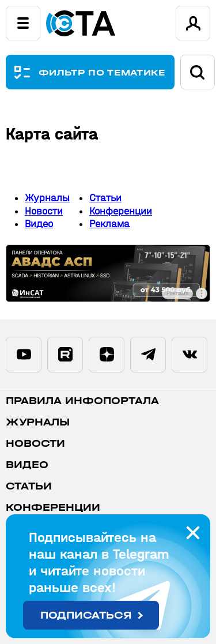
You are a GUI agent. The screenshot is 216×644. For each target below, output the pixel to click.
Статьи (105, 198)
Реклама (109, 224)
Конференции (121, 211)
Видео (39, 224)
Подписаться (86, 615)
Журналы (47, 198)
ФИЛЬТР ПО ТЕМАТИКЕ (102, 72)
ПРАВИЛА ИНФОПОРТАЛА (82, 401)
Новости (44, 211)
